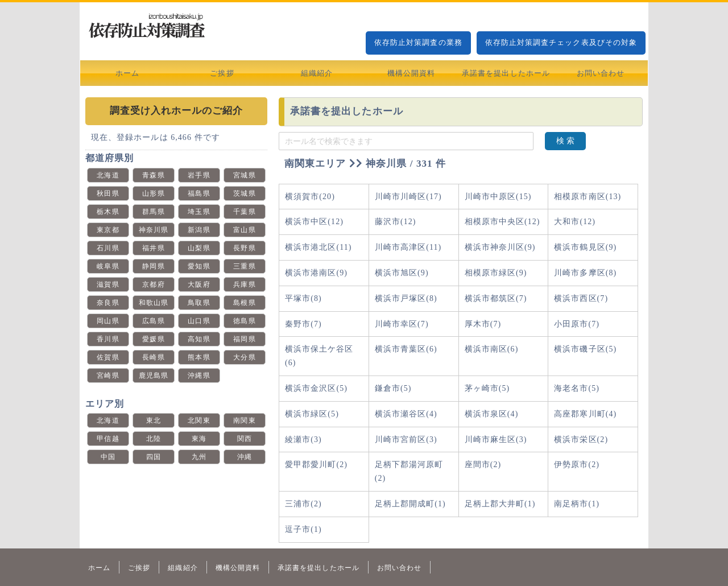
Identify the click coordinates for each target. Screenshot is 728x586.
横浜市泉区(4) (492, 414)
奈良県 (108, 303)
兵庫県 (244, 284)
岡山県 (108, 321)
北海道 (108, 175)
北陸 (154, 439)
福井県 (153, 248)
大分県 (244, 357)
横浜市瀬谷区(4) (406, 414)
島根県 (244, 303)
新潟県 (199, 230)
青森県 (153, 175)
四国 (154, 457)
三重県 (244, 266)
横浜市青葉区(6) (406, 349)
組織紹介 (317, 73)
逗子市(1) (303, 529)
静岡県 (153, 266)
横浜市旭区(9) (402, 273)
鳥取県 (199, 303)
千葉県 (244, 212)
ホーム (127, 73)
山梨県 (199, 248)
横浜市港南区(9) (316, 273)
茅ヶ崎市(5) (487, 388)
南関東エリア (315, 164)
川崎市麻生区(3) (496, 439)
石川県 (108, 248)
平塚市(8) (303, 298)
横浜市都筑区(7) (496, 298)
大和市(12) (575, 222)
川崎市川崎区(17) (408, 197)
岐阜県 (108, 266)
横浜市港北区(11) (318, 247)
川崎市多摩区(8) (585, 273)
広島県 (153, 321)
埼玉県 (199, 212)
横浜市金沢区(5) (316, 388)
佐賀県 (108, 357)
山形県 (153, 193)
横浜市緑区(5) (312, 414)
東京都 (108, 230)
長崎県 (153, 357)
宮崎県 (108, 375)
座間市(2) (483, 465)
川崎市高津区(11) (408, 247)
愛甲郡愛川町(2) (316, 465)
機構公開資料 (411, 73)
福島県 (199, 193)
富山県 (244, 230)
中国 (108, 457)
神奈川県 (154, 230)
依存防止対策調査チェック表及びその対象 (561, 42)
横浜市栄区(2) (581, 439)
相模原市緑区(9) (496, 273)
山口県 (199, 321)
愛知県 (199, 266)
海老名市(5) (577, 388)
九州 (199, 457)
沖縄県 (199, 375)
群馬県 (153, 212)
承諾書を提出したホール (506, 73)
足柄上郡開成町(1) (410, 504)
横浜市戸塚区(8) (406, 298)
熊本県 (199, 357)
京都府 (153, 284)
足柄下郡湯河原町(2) (409, 471)
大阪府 (199, 284)
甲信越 (108, 439)
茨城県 (244, 193)
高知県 (199, 339)
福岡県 (244, 339)
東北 (154, 420)
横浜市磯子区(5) (585, 349)
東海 (199, 439)
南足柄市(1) (577, 504)
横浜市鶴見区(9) (585, 247)
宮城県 (244, 175)
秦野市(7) (303, 324)
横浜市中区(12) (314, 222)
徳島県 (244, 321)
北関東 (199, 420)
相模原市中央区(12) (502, 222)
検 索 (565, 141)
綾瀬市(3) (303, 439)
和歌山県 (154, 303)
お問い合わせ (601, 73)
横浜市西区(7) (581, 298)
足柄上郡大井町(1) (500, 504)
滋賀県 (108, 284)
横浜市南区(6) (492, 349)
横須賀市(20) (310, 197)
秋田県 (108, 193)
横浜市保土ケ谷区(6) (319, 356)
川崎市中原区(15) (498, 197)
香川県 (108, 339)
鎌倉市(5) (393, 388)
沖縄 (245, 457)
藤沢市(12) (396, 222)
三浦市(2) (303, 504)
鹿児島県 (154, 375)
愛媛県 (153, 339)
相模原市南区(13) (588, 197)
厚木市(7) (483, 324)
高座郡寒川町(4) (585, 414)
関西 (245, 439)
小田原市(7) (577, 324)
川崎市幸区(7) (402, 324)
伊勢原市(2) (577, 465)
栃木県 (108, 212)
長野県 (244, 248)
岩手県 (199, 175)
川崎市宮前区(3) (406, 439)
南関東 (244, 420)
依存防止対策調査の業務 (418, 42)
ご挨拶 (222, 73)
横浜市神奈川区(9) (500, 247)
